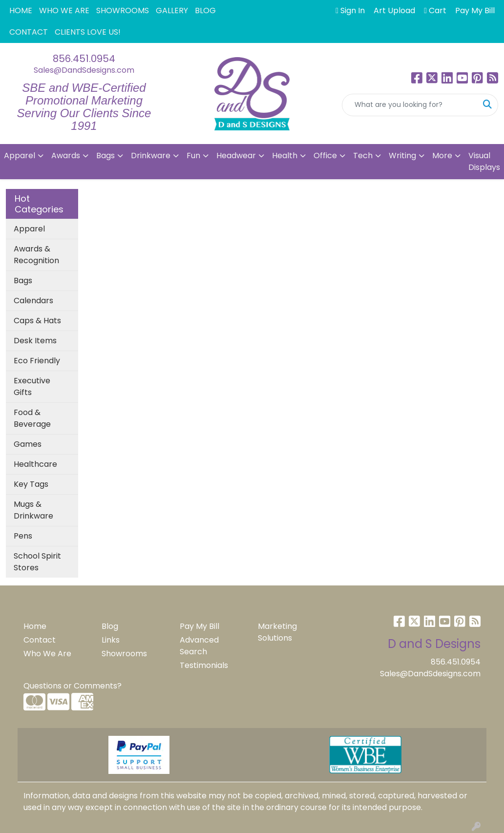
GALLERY (172, 10)
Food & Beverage (32, 418)
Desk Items (35, 341)
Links (111, 640)
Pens (23, 536)
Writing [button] (402, 156)
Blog (110, 626)
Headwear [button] (236, 156)
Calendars (33, 301)
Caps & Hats (37, 321)
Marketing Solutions (277, 632)
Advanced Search (199, 646)
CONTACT (29, 32)
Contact (40, 640)
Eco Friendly (37, 361)
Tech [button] (363, 156)
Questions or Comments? (73, 686)
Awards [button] (66, 156)
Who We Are (47, 654)
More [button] (442, 156)
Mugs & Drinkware (33, 510)
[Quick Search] (410, 105)
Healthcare (35, 464)
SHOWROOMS (123, 10)
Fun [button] (193, 156)
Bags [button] (105, 156)
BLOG (205, 10)
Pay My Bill (199, 626)
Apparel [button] (20, 156)
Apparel (29, 229)
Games (28, 444)
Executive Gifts (32, 386)
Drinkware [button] (151, 156)
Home (35, 626)
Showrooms (124, 654)
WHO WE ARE (64, 10)
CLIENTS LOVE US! (88, 32)
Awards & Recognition (36, 255)
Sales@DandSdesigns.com (84, 70)
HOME (21, 10)
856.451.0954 (84, 59)
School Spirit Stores (37, 562)
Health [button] (285, 156)
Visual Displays (484, 161)
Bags (23, 281)
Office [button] (325, 156)
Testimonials (204, 665)
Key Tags (31, 484)
